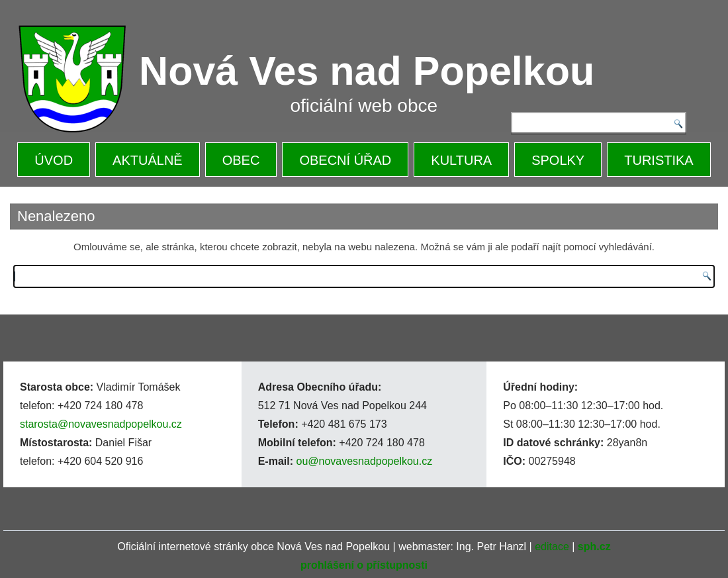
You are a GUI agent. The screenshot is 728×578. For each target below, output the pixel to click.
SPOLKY (558, 160)
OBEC (241, 160)
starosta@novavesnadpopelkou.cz (101, 424)
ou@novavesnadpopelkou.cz (364, 461)
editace (552, 547)
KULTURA (461, 160)
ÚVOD (54, 160)
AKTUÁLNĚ (148, 160)
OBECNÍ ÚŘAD (345, 160)
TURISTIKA (659, 160)
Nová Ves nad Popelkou (367, 71)
